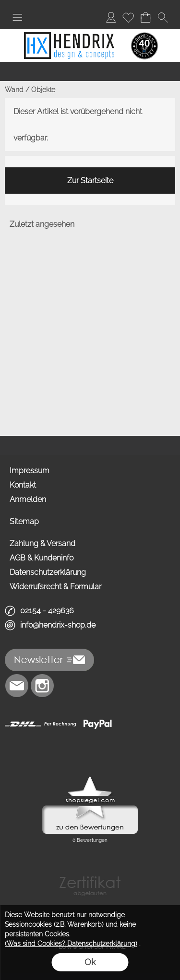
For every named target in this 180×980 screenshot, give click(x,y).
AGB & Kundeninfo (42, 558)
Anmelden (28, 499)
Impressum (30, 471)
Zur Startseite (90, 181)
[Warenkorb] (145, 17)
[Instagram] (42, 686)
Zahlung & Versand (42, 543)
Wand (14, 90)
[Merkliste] (128, 17)
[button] (17, 17)
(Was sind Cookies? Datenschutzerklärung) (71, 944)
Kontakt (23, 485)
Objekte (43, 90)
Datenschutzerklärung (48, 572)
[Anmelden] (111, 17)
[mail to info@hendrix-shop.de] (17, 686)
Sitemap (24, 521)
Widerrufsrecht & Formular (55, 587)
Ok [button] (90, 962)
